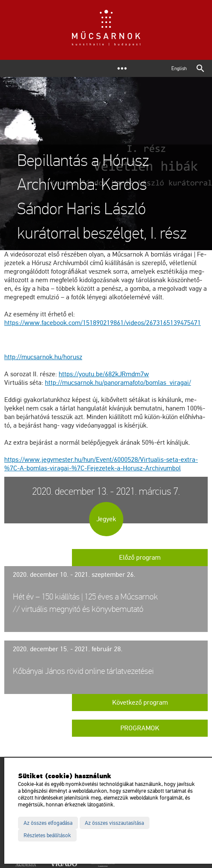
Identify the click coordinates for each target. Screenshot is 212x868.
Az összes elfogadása (48, 823)
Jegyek (106, 519)
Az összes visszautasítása (114, 823)
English (179, 68)
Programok (140, 728)
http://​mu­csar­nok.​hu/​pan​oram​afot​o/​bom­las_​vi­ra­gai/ (118, 383)
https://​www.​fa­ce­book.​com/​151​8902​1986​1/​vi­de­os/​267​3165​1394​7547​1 (103, 323)
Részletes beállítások (47, 836)
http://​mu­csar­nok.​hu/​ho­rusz (43, 357)
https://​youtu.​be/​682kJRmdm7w (104, 374)
